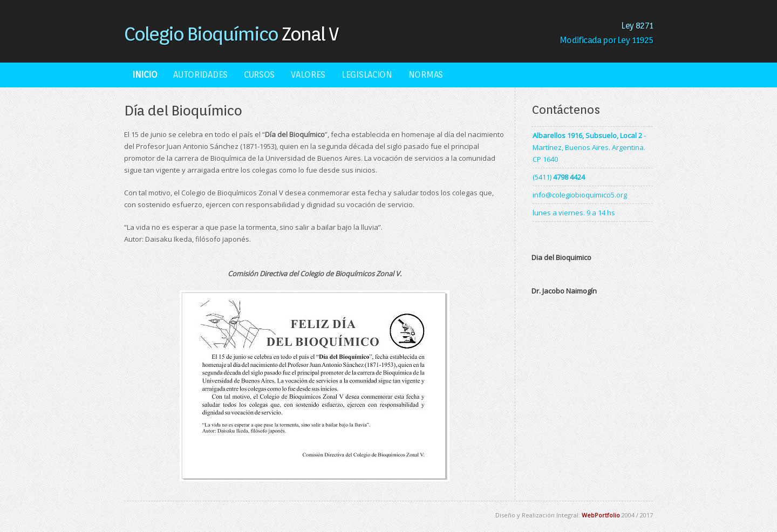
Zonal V (231, 33)
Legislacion (367, 75)
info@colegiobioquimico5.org (580, 195)
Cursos (259, 75)
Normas (426, 75)
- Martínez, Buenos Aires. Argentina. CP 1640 (589, 147)
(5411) (559, 177)
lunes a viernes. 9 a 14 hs (574, 213)
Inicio (145, 75)
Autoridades (200, 75)
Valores (308, 75)
